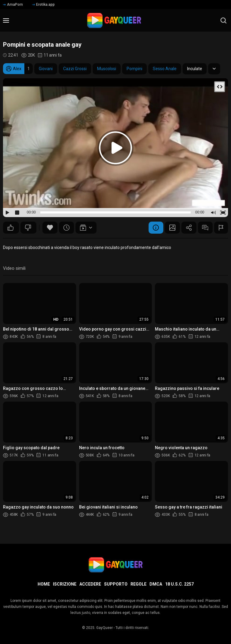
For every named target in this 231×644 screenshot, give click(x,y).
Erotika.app (43, 5)
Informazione (156, 228)
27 (28, 228)
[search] (223, 20)
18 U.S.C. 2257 (179, 584)
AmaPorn (13, 5)
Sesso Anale (165, 69)
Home (44, 584)
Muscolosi (107, 69)
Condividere (189, 228)
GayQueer (105, 628)
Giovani (46, 69)
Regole (139, 584)
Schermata (172, 228)
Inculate (195, 69)
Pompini (134, 69)
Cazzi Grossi (75, 69)
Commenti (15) (205, 228)
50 (11, 228)
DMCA (156, 584)
